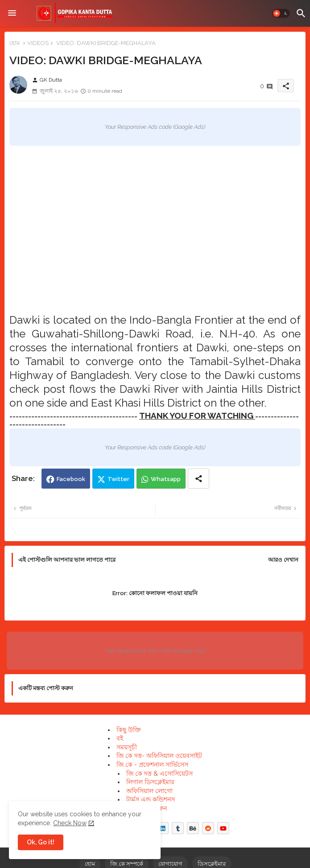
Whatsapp (166, 479)
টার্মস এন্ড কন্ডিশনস (151, 799)
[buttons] (163, 828)
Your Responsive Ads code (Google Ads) (155, 127)
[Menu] (12, 13)
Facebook (71, 479)
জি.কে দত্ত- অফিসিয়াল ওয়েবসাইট (159, 756)
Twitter (118, 479)
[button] (281, 13)
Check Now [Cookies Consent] (70, 823)
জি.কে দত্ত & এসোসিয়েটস (159, 773)
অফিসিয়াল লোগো (149, 791)
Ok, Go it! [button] (41, 842)
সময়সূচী (127, 747)
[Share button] (198, 479)
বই (120, 738)
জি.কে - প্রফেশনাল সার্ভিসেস (152, 765)
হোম (14, 43)
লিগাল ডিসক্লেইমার (150, 782)
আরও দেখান (283, 560)
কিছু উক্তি (129, 730)
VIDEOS (38, 43)
